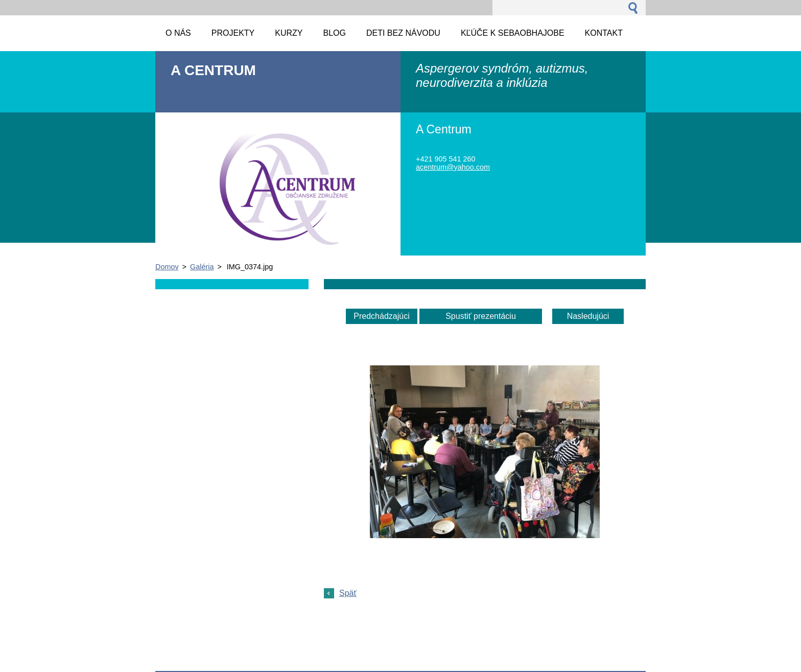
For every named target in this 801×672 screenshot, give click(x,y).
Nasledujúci (588, 316)
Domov (167, 267)
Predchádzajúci (381, 316)
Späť (348, 593)
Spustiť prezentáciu (481, 316)
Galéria (202, 267)
